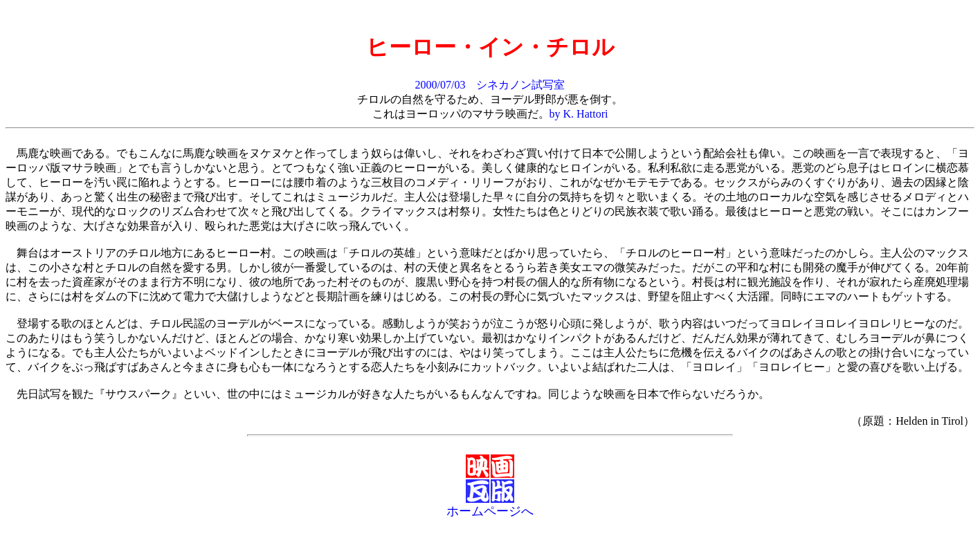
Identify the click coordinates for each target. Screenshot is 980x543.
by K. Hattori (579, 114)
